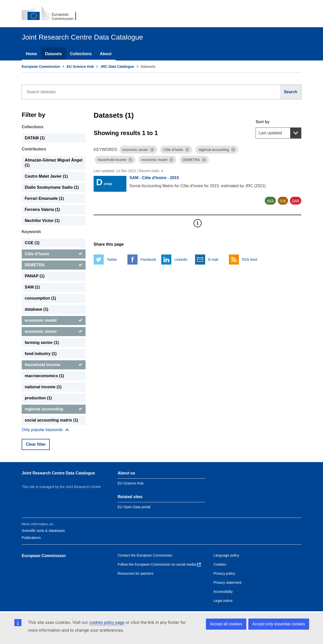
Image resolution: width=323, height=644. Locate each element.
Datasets (53, 54)
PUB (283, 201)
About (105, 54)
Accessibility (223, 592)
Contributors (34, 149)
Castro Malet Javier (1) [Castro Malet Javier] (46, 176)
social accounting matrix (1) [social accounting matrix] (51, 420)
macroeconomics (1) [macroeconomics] (44, 376)
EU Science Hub (80, 67)
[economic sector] (54, 332)
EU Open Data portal (134, 507)
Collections (81, 54)
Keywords (31, 232)
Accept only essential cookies (279, 624)
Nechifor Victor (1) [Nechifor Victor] (42, 221)
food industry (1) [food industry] (41, 354)
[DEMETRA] (54, 265)
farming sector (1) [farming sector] (42, 343)
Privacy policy (224, 573)
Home (31, 54)
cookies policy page (107, 622)
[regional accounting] (54, 409)
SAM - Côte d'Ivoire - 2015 (154, 178)
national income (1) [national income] (43, 387)
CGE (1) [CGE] (32, 243)
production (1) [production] (38, 398)
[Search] (291, 92)
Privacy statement (227, 583)
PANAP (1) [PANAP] (35, 276)
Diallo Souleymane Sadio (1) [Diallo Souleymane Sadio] (52, 187)
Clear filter (36, 444)
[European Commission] (52, 14)
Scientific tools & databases (43, 531)
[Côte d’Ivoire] (54, 254)
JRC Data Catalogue (117, 67)
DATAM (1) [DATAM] (35, 138)
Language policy (226, 555)
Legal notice (223, 601)
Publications (31, 538)
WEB (270, 201)
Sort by (263, 122)
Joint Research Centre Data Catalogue (58, 473)
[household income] (54, 365)
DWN (296, 201)
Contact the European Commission (145, 555)
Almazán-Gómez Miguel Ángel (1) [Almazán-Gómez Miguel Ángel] (53, 163)
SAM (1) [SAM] (32, 287)
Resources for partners (136, 573)
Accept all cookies (226, 624)
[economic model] (54, 320)
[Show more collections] (45, 430)
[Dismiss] (152, 150)
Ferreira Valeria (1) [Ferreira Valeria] (42, 210)
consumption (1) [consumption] (40, 298)
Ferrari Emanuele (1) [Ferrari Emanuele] (44, 198)
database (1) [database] (36, 309)
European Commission (41, 67)
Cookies (220, 564)
